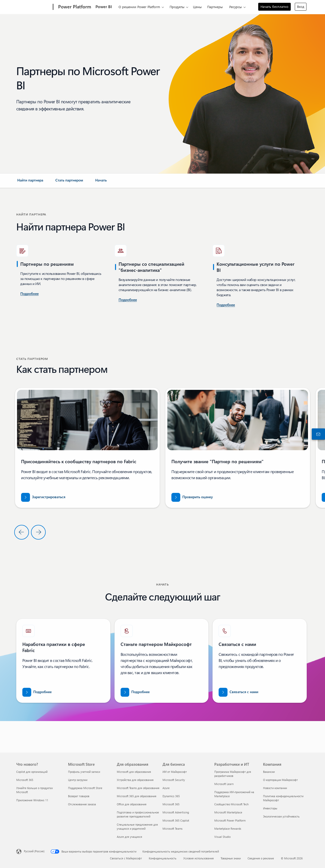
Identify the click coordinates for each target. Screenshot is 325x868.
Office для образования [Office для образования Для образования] (132, 804)
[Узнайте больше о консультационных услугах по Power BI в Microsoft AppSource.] (128, 300)
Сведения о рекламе (261, 858)
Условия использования (199, 858)
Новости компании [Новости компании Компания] (275, 788)
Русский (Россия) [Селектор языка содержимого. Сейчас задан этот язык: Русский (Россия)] (34, 851)
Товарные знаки (231, 858)
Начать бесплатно (274, 6)
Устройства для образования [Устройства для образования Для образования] (135, 780)
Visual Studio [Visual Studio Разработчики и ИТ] (222, 837)
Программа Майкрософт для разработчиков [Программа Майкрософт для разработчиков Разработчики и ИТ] (233, 774)
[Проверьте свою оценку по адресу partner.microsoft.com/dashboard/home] (192, 497)
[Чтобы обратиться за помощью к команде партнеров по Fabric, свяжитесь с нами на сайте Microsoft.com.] (238, 692)
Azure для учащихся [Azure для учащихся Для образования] (129, 837)
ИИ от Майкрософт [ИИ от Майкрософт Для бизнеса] (175, 772)
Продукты (177, 7)
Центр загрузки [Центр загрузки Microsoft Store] (78, 780)
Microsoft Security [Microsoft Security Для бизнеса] (174, 780)
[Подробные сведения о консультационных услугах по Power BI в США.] (29, 294)
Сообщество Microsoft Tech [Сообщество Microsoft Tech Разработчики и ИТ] (231, 804)
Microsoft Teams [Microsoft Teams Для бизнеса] (173, 829)
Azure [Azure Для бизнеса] (166, 788)
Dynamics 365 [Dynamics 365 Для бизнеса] (171, 796)
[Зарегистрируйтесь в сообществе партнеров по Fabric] (43, 497)
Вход (301, 6)
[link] (30, 182)
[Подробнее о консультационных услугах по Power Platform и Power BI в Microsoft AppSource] (226, 305)
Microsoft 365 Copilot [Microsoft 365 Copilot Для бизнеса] (176, 820)
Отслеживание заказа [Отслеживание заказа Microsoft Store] (82, 804)
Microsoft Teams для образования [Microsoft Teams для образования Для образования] (138, 788)
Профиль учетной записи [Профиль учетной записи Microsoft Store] (84, 772)
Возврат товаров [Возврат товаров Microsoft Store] (79, 796)
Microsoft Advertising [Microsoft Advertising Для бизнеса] (176, 812)
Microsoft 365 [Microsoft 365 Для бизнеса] (171, 804)
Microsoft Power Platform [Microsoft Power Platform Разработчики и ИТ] (230, 820)
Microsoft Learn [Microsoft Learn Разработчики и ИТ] (224, 784)
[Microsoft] (34, 7)
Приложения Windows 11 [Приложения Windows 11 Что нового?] (32, 800)
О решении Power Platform (139, 7)
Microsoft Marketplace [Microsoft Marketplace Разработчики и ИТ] (228, 812)
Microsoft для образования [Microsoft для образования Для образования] (134, 772)
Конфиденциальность (163, 858)
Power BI (104, 6)
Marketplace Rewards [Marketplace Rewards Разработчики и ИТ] (228, 829)
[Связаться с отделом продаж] (317, 434)
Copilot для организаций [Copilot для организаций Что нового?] (32, 772)
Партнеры (215, 7)
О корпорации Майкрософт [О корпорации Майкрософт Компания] (280, 780)
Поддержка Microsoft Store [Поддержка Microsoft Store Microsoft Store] (85, 788)
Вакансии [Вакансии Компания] (269, 772)
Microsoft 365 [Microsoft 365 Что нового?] (25, 780)
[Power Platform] (74, 7)
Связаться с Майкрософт (126, 858)
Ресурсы (235, 7)
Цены (197, 7)
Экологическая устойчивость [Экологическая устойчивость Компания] (281, 816)
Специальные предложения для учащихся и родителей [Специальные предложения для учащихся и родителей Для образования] (137, 827)
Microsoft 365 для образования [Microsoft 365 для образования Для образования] (137, 796)
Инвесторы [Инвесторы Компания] (270, 808)
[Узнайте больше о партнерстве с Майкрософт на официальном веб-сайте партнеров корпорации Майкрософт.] (135, 692)
